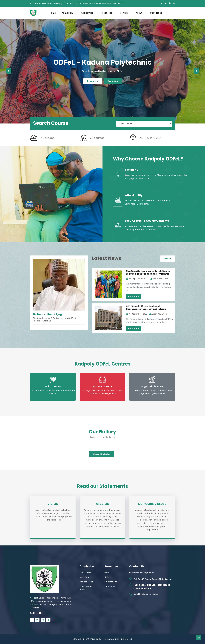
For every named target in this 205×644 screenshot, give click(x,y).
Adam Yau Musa (159, 279)
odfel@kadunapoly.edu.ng (46, 3)
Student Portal (111, 582)
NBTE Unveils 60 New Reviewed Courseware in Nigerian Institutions (146, 308)
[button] (9, 71)
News (107, 572)
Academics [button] (88, 13)
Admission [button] (68, 13)
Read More (93, 81)
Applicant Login (87, 582)
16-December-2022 (137, 314)
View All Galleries (102, 454)
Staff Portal (110, 586)
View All (168, 258)
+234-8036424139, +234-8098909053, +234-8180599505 (94, 3)
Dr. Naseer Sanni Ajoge (48, 314)
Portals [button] (125, 13)
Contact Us (156, 13)
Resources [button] (108, 13)
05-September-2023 (137, 279)
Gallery (108, 577)
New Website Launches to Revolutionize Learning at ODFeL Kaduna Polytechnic (148, 272)
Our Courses (85, 572)
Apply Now (113, 81)
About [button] (140, 13)
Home (53, 13)
